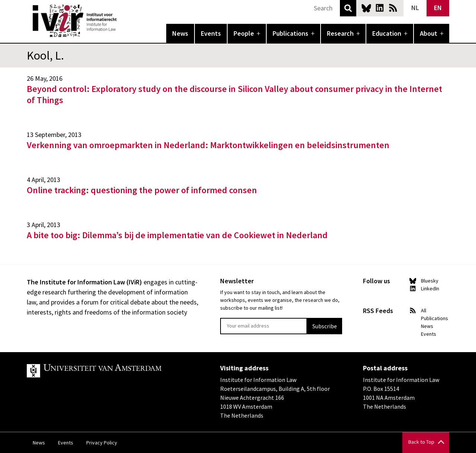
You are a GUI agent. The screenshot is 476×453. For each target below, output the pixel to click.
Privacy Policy (102, 443)
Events (211, 33)
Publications (290, 33)
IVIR (122, 21)
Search (348, 8)
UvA (113, 371)
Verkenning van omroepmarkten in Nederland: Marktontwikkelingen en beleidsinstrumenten (208, 145)
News (180, 33)
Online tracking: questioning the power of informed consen (142, 190)
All (424, 310)
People (244, 33)
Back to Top (421, 442)
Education (387, 33)
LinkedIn (380, 8)
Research (340, 33)
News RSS (393, 8)
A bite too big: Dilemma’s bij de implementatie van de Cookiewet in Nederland (177, 235)
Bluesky (366, 8)
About (429, 33)
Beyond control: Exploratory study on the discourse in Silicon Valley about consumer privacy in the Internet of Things (234, 94)
